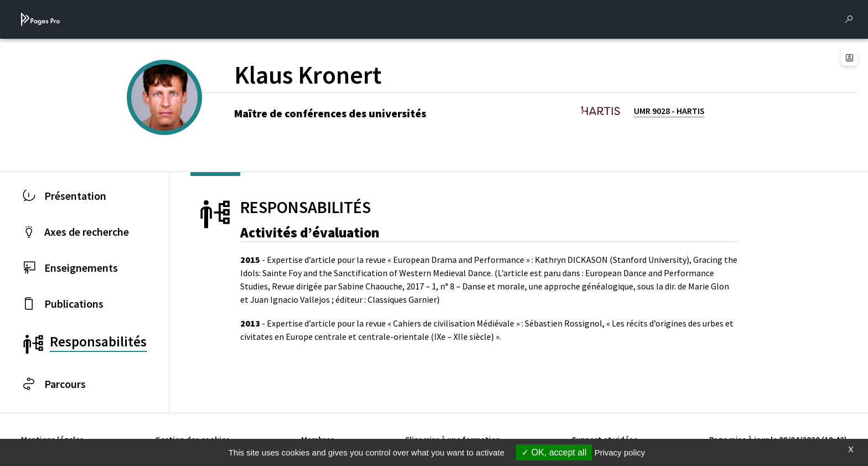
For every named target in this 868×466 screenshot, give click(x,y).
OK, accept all (554, 452)
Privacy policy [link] (620, 452)
